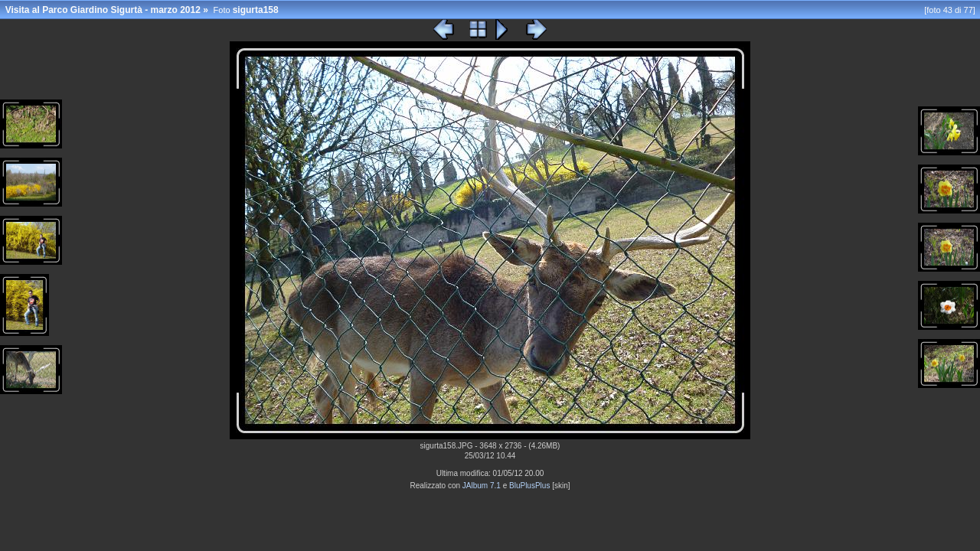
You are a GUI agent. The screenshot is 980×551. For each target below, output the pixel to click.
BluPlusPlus (529, 486)
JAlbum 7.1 (482, 486)
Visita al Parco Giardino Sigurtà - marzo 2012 (103, 10)
